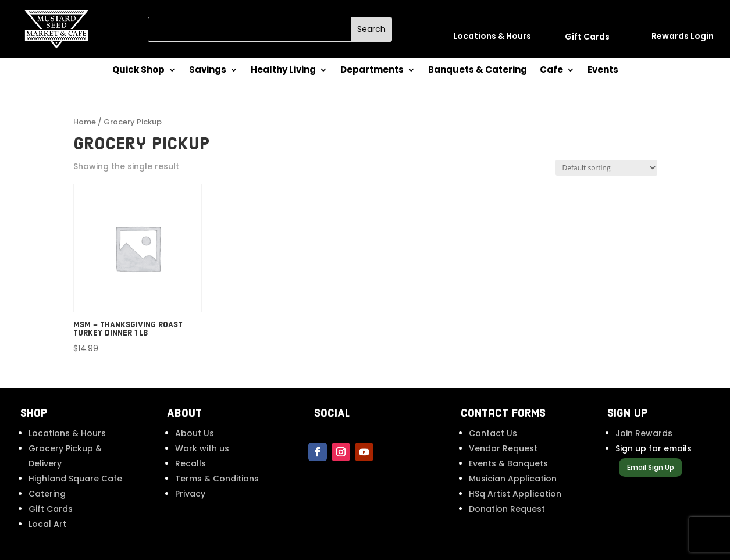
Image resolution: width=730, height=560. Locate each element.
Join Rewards (644, 433)
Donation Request (507, 509)
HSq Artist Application (515, 494)
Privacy (190, 494)
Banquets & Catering (478, 71)
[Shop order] (606, 168)
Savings (208, 71)
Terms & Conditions (217, 479)
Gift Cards (51, 509)
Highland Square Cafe (75, 479)
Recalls (190, 463)
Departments (372, 71)
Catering (47, 494)
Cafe (551, 71)
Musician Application (513, 479)
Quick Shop (138, 71)
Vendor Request (503, 448)
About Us (195, 433)
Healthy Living (283, 71)
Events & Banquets (508, 463)
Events (603, 71)
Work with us (202, 448)
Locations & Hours (67, 433)
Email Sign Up (651, 467)
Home (85, 122)
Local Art (47, 524)
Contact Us (493, 433)
